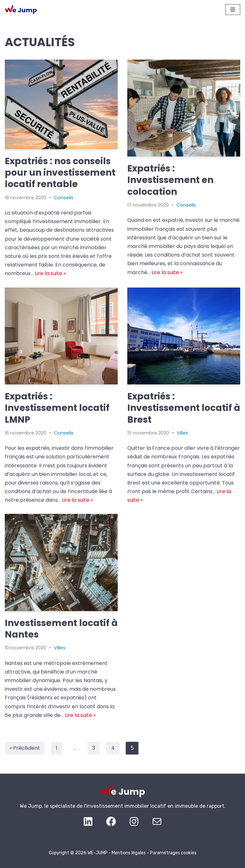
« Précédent (25, 748)
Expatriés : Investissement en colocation (170, 180)
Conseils (64, 198)
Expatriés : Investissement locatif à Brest (184, 408)
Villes (182, 433)
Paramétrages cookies (173, 853)
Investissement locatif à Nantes (61, 629)
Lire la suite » (50, 273)
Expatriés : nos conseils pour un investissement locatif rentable (60, 173)
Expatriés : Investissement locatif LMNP (57, 408)
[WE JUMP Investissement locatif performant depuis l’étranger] (21, 10)
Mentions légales (129, 853)
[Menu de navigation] (233, 10)
